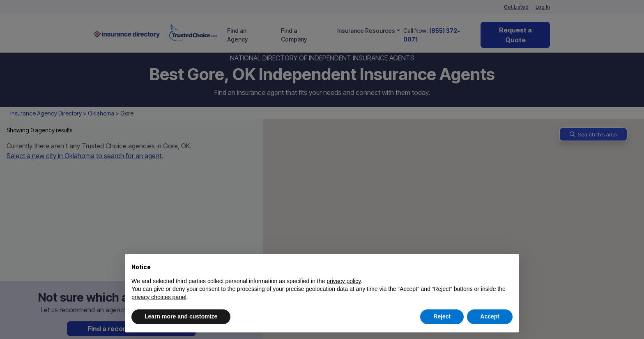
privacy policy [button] (344, 281)
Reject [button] (442, 316)
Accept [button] (490, 316)
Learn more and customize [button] (181, 316)
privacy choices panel (159, 297)
